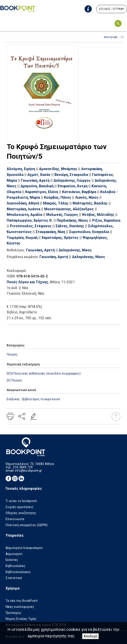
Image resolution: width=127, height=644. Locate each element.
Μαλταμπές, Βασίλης (90, 203)
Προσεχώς (14, 613)
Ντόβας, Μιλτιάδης (98, 215)
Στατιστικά (14, 578)
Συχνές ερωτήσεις (20, 507)
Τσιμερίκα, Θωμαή (22, 238)
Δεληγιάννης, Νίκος (75, 250)
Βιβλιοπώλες (16, 566)
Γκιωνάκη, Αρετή (35, 180)
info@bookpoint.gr (28, 471)
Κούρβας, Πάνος (58, 197)
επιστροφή (114, 37)
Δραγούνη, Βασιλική (37, 186)
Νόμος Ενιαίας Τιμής (21, 619)
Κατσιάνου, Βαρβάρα (79, 192)
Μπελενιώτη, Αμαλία (24, 215)
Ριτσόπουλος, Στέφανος (31, 226)
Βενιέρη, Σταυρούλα (71, 175)
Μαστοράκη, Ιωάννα (23, 209)
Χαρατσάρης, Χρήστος (60, 238)
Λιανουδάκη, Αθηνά (23, 203)
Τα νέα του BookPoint (22, 601)
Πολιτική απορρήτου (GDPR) (27, 525)
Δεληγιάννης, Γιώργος (72, 180)
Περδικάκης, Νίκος (72, 220)
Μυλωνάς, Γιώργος (62, 215)
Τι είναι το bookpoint (21, 501)
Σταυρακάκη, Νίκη (50, 232)
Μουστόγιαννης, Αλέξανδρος (69, 209)
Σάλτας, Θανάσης (70, 226)
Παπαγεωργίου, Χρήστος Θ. (30, 220)
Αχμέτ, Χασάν (39, 175)
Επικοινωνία (15, 519)
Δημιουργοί (14, 554)
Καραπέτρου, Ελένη (42, 192)
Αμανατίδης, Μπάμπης (58, 169)
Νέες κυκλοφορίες (20, 607)
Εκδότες (12, 560)
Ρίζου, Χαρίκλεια (106, 220)
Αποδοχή (91, 636)
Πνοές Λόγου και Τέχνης (27, 282)
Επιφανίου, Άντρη (73, 186)
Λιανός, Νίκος (87, 197)
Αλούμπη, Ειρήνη (21, 169)
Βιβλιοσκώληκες (18, 572)
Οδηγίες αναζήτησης (21, 513)
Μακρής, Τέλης (56, 203)
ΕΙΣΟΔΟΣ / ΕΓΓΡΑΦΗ (112, 9)
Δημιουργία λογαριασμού (24, 548)
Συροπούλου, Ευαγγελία (89, 232)
